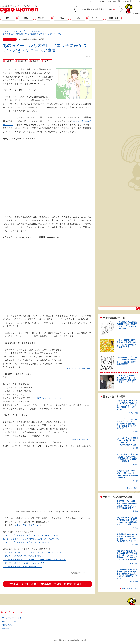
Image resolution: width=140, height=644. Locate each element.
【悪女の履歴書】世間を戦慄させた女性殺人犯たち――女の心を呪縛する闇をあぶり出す (127, 344)
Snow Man (134, 563)
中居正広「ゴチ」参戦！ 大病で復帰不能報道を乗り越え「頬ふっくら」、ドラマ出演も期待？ (128, 505)
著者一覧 (6, 628)
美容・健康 (114, 18)
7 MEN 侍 (134, 544)
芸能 (26, 18)
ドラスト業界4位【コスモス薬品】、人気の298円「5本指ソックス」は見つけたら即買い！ (127, 458)
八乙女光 (135, 528)
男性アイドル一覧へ (130, 588)
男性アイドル (44, 18)
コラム (61, 18)
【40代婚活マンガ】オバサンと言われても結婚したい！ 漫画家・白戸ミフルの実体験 (127, 361)
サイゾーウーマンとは (12, 618)
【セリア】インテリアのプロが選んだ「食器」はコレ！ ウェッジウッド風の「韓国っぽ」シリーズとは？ (127, 405)
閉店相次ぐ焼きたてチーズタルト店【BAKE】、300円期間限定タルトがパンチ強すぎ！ (127, 474)
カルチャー (96, 18)
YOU (9, 61)
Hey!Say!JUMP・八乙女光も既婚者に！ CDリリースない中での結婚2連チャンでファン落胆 (127, 521)
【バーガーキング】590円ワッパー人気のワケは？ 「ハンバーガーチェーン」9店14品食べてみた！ (128, 441)
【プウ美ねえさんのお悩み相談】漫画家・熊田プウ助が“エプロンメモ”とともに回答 (127, 325)
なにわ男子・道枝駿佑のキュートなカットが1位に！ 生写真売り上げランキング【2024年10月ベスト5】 (127, 574)
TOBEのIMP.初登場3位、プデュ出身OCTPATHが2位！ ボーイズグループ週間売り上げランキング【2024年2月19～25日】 (127, 555)
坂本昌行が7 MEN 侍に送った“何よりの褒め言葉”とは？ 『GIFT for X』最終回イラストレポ (127, 538)
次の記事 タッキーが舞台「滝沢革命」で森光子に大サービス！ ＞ (48, 584)
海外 (79, 18)
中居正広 (135, 511)
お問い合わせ (8, 625)
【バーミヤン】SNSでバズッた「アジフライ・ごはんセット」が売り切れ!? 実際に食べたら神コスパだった (127, 424)
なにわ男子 (134, 582)
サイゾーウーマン (19, 9)
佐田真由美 (22, 61)
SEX (47, 61)
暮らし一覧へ (132, 488)
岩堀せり (35, 61)
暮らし (9, 18)
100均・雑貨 (133, 413)
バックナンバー (9, 621)
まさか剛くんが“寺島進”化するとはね (97, 9)
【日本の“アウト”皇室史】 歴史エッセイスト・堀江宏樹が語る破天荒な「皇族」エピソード (127, 379)
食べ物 (135, 431)
